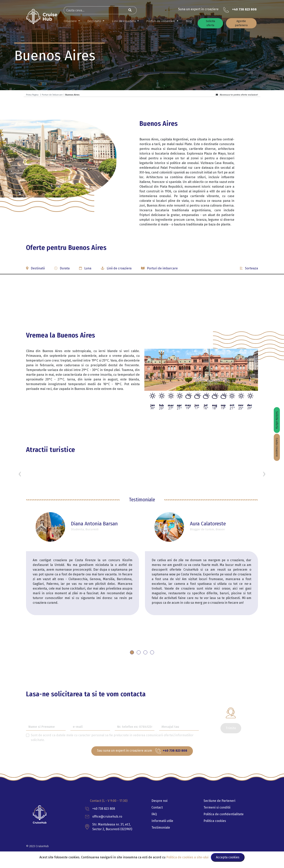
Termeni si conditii (217, 807)
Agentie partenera (241, 23)
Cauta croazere (277, 447)
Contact (157, 807)
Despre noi (159, 801)
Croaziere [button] (71, 21)
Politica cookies (215, 821)
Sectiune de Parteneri (219, 801)
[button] (142, 270)
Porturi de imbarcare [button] (161, 21)
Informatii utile (162, 821)
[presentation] (20, 474)
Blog (189, 21)
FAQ (154, 814)
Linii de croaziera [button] (124, 21)
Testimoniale (161, 828)
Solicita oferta (210, 23)
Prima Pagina (32, 95)
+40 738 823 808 (244, 9)
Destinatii (95, 21)
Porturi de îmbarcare (52, 95)
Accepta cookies (228, 857)
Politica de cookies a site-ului (188, 857)
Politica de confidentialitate (224, 814)
